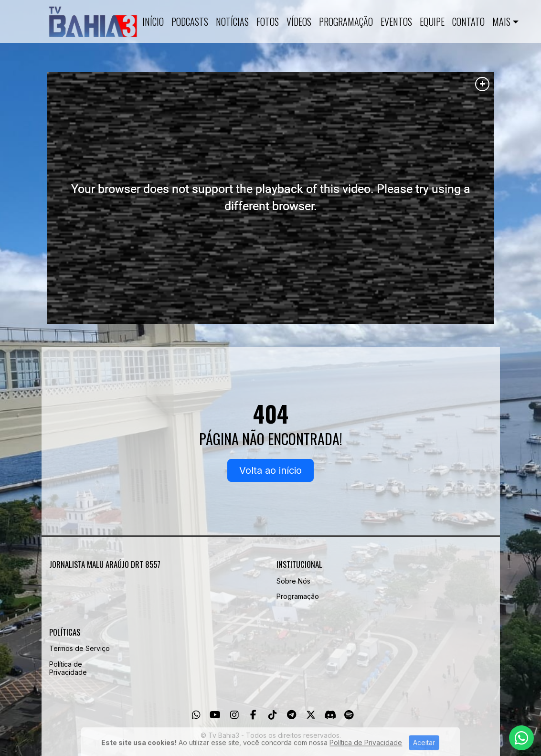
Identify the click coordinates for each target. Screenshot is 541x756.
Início (153, 21)
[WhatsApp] (196, 715)
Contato (468, 21)
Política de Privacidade (68, 668)
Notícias (232, 21)
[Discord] (330, 715)
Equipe (432, 21)
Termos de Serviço (80, 648)
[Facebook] (253, 715)
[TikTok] (273, 715)
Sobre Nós (293, 581)
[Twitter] (311, 715)
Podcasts (190, 21)
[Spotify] (349, 715)
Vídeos (299, 21)
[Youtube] (215, 715)
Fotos (268, 21)
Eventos (396, 21)
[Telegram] (292, 715)
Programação (346, 21)
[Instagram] (234, 715)
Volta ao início (270, 470)
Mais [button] (501, 21)
